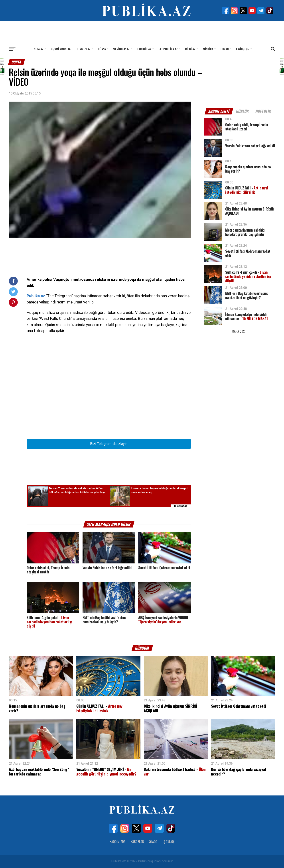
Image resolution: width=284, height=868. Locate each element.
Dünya (102, 49)
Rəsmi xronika (61, 49)
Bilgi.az (190, 49)
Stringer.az (121, 49)
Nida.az (39, 49)
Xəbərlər (137, 841)
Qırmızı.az (84, 49)
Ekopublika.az (168, 49)
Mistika (208, 49)
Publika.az (36, 296)
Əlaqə (153, 841)
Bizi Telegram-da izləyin (109, 444)
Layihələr (243, 49)
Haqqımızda (117, 841)
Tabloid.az (144, 49)
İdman (225, 49)
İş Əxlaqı (169, 841)
